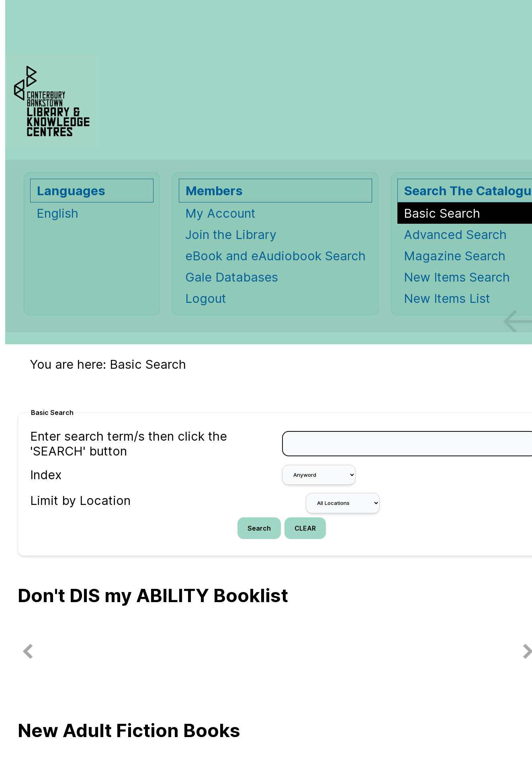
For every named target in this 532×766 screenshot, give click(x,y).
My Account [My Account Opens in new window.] (220, 213)
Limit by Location (80, 500)
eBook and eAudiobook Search (275, 256)
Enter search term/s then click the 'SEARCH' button (129, 443)
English (57, 213)
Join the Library (231, 234)
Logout (206, 298)
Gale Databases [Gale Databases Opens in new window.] (232, 277)
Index (46, 475)
